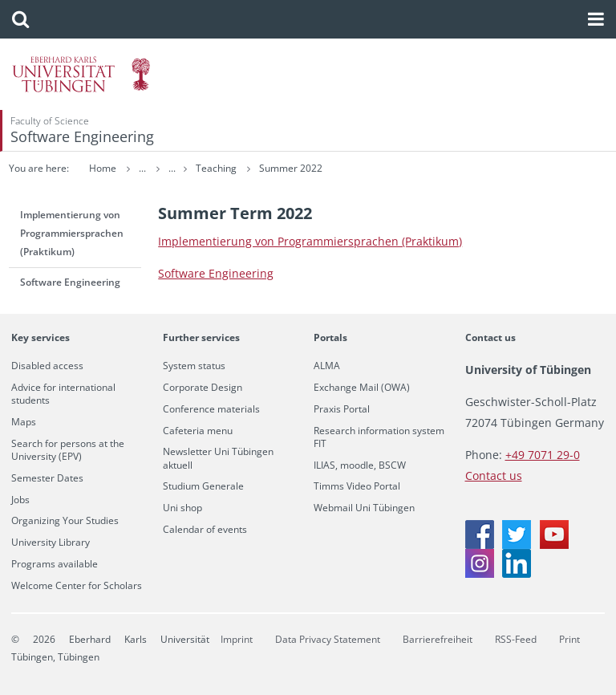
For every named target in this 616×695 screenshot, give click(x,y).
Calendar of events (205, 530)
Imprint (237, 639)
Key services (41, 337)
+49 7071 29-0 (543, 455)
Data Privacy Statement (328, 639)
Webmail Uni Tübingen (364, 508)
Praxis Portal (342, 409)
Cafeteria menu (198, 431)
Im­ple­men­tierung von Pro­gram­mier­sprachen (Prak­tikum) (310, 241)
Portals (330, 337)
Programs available (55, 564)
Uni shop (182, 508)
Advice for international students (63, 394)
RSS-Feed (516, 639)
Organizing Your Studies (65, 521)
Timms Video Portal (357, 486)
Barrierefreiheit (438, 639)
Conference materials (211, 409)
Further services (201, 337)
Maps (24, 422)
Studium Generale (203, 486)
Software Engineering (82, 136)
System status (194, 366)
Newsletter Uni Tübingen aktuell (218, 458)
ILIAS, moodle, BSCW (360, 465)
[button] (20, 19)
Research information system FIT (379, 437)
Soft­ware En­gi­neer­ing (216, 273)
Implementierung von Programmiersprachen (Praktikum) (72, 233)
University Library (51, 543)
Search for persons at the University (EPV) (68, 450)
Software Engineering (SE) (252, 168)
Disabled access (47, 366)
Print (569, 639)
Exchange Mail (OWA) (362, 388)
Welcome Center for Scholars (77, 586)
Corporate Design (203, 388)
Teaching (353, 168)
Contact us (490, 337)
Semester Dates (47, 478)
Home (103, 168)
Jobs (20, 500)
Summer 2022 (426, 168)
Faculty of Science (50, 121)
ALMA (327, 366)
